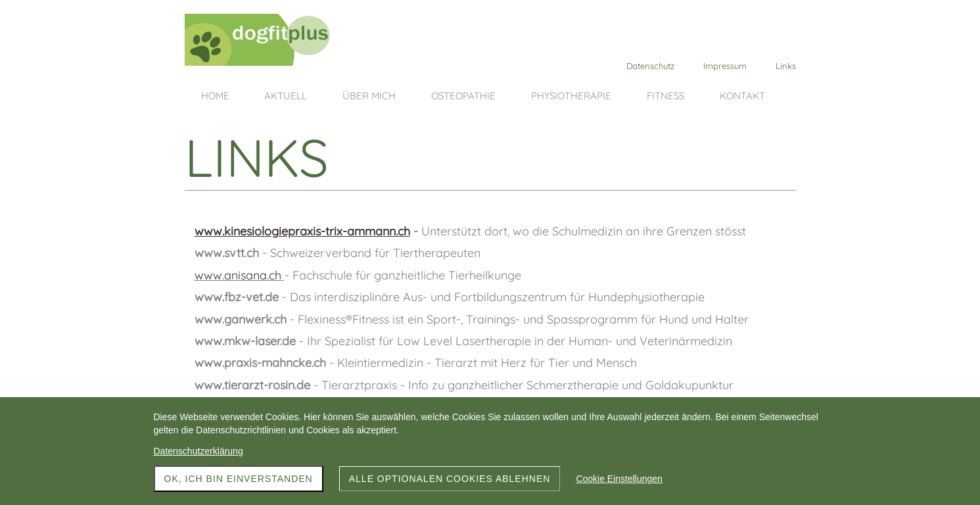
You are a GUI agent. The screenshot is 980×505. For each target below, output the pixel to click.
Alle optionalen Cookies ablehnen (450, 479)
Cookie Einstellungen (619, 479)
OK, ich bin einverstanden (239, 479)
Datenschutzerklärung (198, 451)
